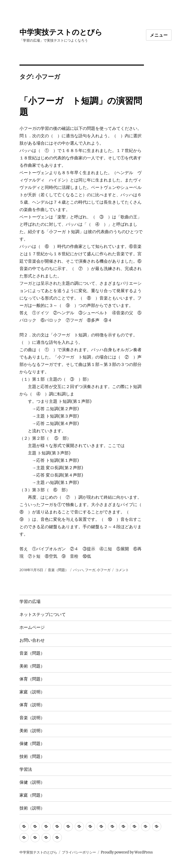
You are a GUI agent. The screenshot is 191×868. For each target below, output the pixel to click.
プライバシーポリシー (79, 852)
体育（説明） (32, 705)
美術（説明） (32, 731)
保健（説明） (32, 782)
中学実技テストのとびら (61, 32)
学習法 (26, 769)
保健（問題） (32, 744)
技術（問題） (32, 756)
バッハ (78, 570)
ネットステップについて (43, 614)
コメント (122, 570)
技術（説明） (32, 808)
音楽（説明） (32, 718)
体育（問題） (32, 679)
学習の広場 (30, 602)
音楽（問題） (58, 570)
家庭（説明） (32, 692)
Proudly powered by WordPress (127, 852)
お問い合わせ (32, 640)
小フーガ (104, 570)
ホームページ (32, 627)
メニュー (159, 35)
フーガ (90, 570)
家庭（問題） (32, 795)
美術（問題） (32, 666)
